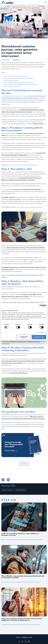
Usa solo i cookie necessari (24, 337)
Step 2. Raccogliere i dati (11, 80)
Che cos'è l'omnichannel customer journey (16, 76)
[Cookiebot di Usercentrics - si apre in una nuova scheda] (41, 306)
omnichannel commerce (23, 120)
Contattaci (24, 464)
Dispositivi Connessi (7, 490)
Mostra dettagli (40, 332)
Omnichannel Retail (21, 490)
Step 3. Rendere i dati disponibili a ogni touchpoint (19, 82)
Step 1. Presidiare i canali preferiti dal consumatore (19, 78)
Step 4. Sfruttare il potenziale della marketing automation (21, 84)
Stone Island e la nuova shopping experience (29, 207)
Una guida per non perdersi (12, 86)
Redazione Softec (5, 60)
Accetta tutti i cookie (39, 337)
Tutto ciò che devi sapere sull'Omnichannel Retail (23, 165)
